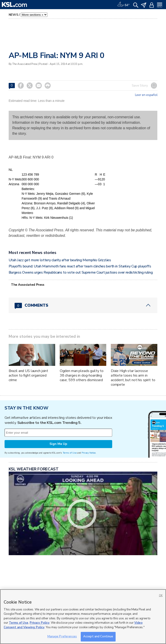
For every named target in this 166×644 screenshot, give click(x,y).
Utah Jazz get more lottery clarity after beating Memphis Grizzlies (60, 260)
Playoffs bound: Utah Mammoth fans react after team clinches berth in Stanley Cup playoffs (80, 266)
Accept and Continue (98, 636)
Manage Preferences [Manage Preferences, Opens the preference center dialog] (62, 636)
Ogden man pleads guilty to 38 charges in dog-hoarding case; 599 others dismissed (82, 375)
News (13, 15)
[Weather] (123, 5)
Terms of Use (70, 453)
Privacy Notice (89, 453)
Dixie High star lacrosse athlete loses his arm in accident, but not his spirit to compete (133, 378)
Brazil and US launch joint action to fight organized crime (28, 375)
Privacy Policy (40, 623)
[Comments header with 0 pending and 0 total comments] (83, 305)
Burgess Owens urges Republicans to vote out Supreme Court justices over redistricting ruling (81, 272)
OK (161, 595)
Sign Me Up (58, 444)
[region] (83, 617)
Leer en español (146, 95)
